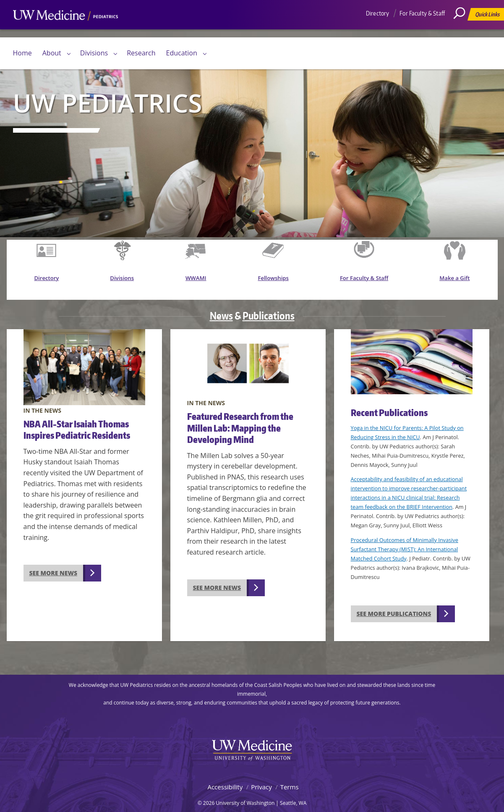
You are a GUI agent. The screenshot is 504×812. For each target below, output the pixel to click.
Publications (269, 307)
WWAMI (199, 280)
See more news (54, 564)
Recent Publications (389, 404)
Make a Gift (456, 280)
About (52, 53)
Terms (290, 778)
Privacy (261, 778)
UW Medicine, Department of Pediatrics (65, 31)
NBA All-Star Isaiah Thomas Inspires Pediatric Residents (77, 421)
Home (22, 53)
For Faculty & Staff (422, 13)
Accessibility (225, 778)
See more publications (394, 605)
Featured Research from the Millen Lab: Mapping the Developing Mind (240, 419)
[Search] (462, 31)
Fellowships (277, 280)
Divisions (94, 53)
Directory (377, 13)
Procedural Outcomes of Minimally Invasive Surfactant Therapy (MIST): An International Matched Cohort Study (405, 541)
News (221, 307)
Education (182, 53)
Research (141, 53)
